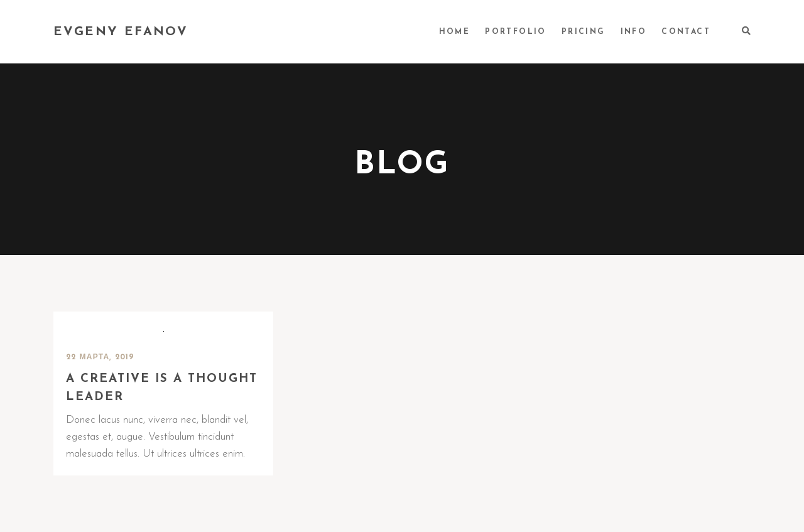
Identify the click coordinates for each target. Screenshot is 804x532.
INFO (634, 32)
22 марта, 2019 (100, 357)
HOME (455, 32)
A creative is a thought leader (162, 388)
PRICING (584, 32)
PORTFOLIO (516, 32)
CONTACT (686, 32)
